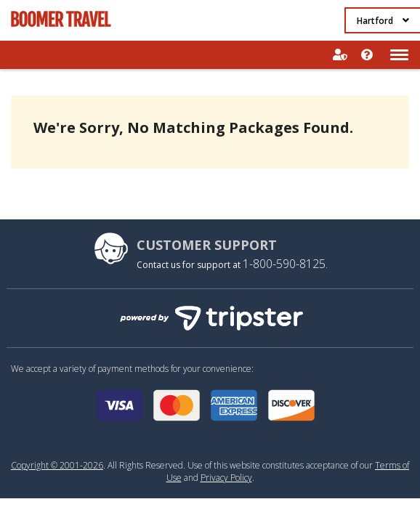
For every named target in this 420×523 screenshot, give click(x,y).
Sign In (339, 55)
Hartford (383, 21)
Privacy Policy (226, 478)
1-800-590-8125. (285, 264)
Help (368, 55)
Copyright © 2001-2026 (57, 465)
